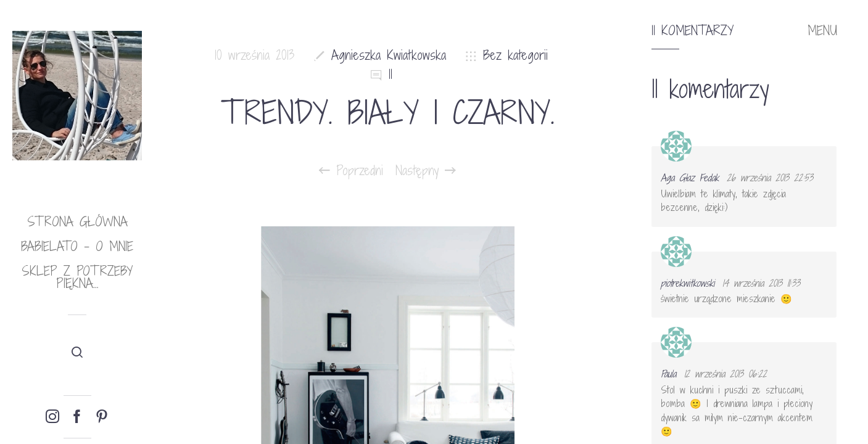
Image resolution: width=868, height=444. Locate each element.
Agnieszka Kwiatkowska (389, 55)
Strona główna (77, 222)
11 (391, 74)
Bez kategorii (515, 55)
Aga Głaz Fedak (690, 178)
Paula (668, 374)
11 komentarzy (692, 31)
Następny (426, 171)
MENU (822, 31)
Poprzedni (351, 171)
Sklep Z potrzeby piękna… (77, 277)
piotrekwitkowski (688, 283)
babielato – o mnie (77, 246)
